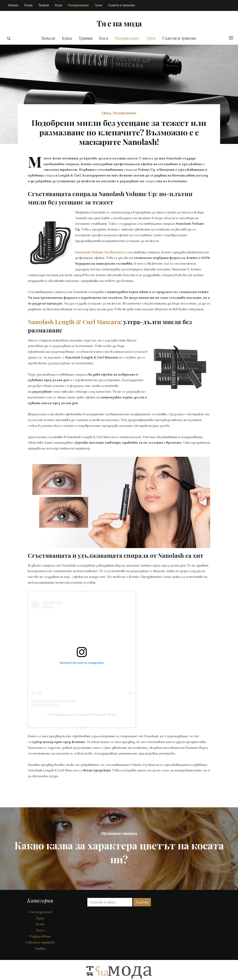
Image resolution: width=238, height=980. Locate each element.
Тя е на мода (119, 29)
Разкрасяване (78, 5)
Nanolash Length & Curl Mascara (74, 333)
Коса (58, 5)
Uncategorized (40, 924)
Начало (13, 5)
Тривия (44, 5)
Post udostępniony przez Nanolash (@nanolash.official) (82, 727)
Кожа (28, 5)
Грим (99, 5)
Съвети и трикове (121, 5)
